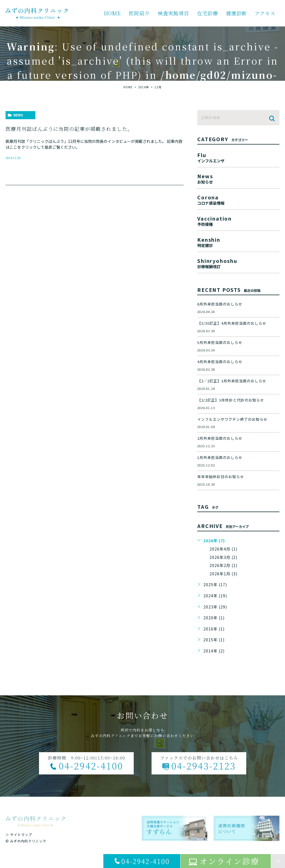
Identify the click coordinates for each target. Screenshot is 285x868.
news (18, 115)
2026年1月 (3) (223, 574)
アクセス (265, 13)
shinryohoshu (238, 263)
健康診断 (237, 13)
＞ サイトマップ (19, 834)
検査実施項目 (173, 13)
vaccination (238, 220)
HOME (113, 13)
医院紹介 (139, 13)
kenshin (238, 242)
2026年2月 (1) (223, 565)
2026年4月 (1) (223, 549)
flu (238, 157)
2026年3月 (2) (223, 557)
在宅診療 (208, 13)
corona (238, 199)
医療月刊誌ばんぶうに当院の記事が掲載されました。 (69, 129)
